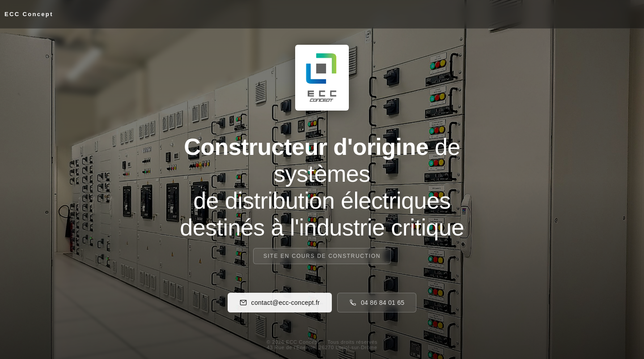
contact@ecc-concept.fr (280, 303)
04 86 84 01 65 (377, 303)
